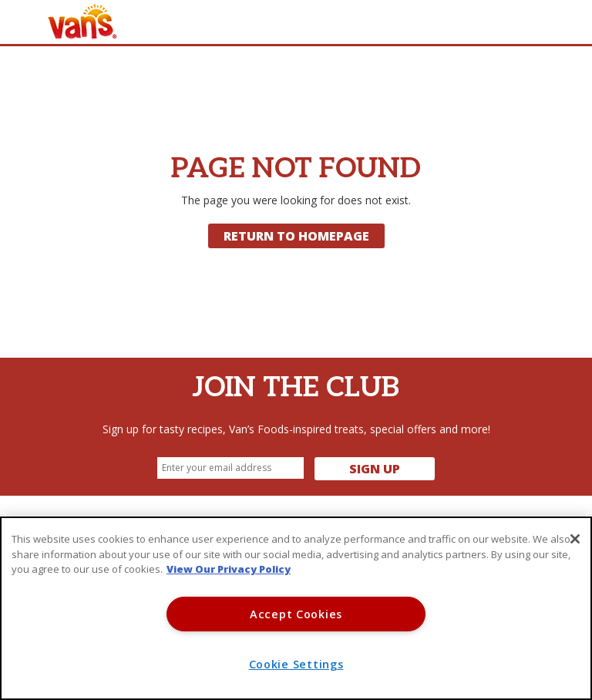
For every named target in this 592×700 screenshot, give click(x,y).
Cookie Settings (296, 664)
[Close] (575, 539)
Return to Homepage (296, 236)
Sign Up (375, 469)
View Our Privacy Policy (229, 569)
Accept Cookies (296, 614)
